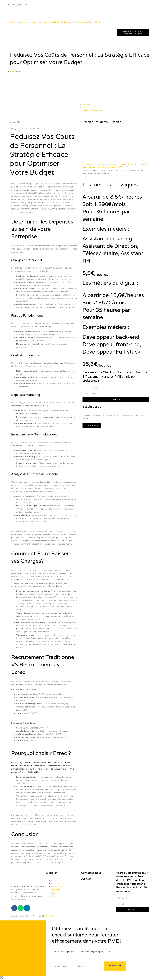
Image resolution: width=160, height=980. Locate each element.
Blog (53, 893)
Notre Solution (58, 887)
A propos (55, 883)
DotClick (50, 916)
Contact (55, 896)
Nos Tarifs (55, 890)
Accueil (54, 880)
